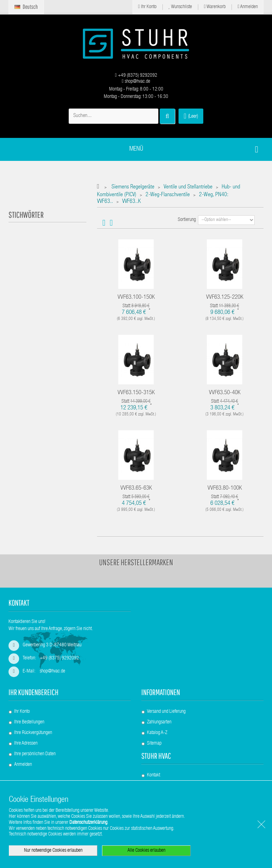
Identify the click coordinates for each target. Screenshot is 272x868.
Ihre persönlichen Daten (35, 754)
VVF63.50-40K (225, 393)
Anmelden (248, 7)
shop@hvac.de (136, 82)
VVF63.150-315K (136, 393)
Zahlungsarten (159, 722)
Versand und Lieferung (166, 712)
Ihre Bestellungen (29, 722)
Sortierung (187, 220)
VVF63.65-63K (136, 488)
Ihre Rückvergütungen (33, 733)
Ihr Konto (147, 7)
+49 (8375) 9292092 (136, 76)
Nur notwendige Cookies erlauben (53, 851)
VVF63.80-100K (225, 488)
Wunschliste (180, 7)
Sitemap (154, 744)
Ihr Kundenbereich (33, 692)
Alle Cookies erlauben (146, 851)
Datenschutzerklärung (88, 823)
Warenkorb (215, 7)
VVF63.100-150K (136, 298)
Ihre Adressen (26, 744)
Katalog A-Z (157, 733)
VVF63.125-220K (225, 298)
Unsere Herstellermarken (136, 562)
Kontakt (154, 775)
